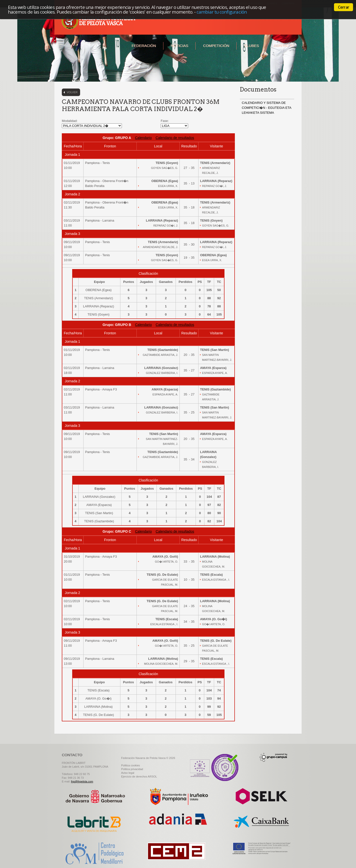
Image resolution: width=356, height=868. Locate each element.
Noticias (180, 46)
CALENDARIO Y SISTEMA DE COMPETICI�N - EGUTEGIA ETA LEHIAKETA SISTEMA (267, 108)
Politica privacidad (132, 769)
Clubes (251, 46)
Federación (144, 46)
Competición (216, 46)
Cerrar (344, 7)
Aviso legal (128, 773)
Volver (72, 92)
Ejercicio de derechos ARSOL (139, 777)
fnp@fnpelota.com (82, 781)
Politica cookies (131, 765)
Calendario (143, 138)
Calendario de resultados (175, 138)
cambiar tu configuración (222, 12)
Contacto (284, 46)
